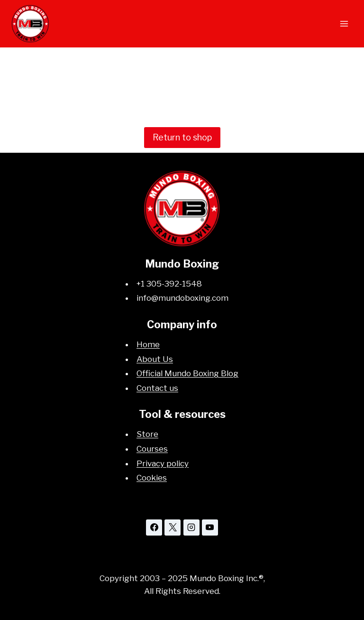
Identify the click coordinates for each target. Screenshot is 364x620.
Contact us (157, 388)
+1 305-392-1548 (169, 284)
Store (147, 434)
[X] (173, 527)
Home (148, 344)
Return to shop (182, 137)
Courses (152, 449)
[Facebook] (154, 527)
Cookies (152, 478)
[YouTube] (210, 527)
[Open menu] (344, 23)
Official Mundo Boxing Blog (187, 373)
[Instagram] (191, 527)
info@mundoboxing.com (182, 298)
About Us (155, 359)
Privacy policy (163, 463)
